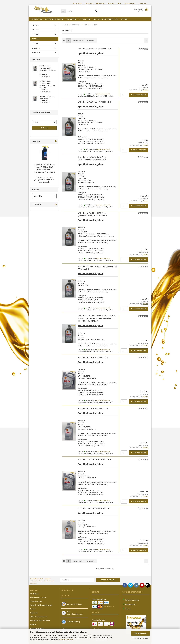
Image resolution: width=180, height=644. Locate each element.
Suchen (111, 3)
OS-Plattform (35, 594)
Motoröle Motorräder (54, 19)
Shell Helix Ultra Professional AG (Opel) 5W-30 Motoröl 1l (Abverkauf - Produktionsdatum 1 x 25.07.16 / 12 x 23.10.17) (97, 318)
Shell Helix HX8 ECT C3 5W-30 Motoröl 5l (95, 460)
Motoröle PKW (36, 19)
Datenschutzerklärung (66, 640)
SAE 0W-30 (36, 30)
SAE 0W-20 (36, 25)
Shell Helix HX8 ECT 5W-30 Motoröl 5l (93, 358)
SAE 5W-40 (36, 43)
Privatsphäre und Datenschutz (40, 621)
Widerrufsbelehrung (74, 622)
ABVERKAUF (78, 3)
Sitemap (33, 625)
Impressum (34, 613)
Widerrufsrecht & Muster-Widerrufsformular (39, 599)
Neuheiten (100, 3)
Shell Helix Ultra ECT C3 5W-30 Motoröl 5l (95, 49)
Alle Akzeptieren (141, 633)
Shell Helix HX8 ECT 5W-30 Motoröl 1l (93, 409)
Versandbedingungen (99, 620)
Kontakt (33, 609)
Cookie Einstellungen (37, 628)
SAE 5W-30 (36, 39)
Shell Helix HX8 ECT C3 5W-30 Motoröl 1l (95, 508)
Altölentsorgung (130, 604)
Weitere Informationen (141, 638)
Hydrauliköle (85, 19)
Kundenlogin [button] (129, 3)
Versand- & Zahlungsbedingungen (41, 605)
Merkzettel (142, 3)
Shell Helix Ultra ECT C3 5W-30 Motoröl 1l (95, 102)
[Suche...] (64, 11)
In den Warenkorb (138, 95)
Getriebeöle (71, 19)
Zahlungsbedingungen (99, 599)
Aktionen (89, 3)
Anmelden (44, 128)
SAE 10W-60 (36, 53)
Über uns (128, 609)
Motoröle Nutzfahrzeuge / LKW (106, 19)
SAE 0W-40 (36, 34)
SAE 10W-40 (36, 48)
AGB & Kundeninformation (39, 617)
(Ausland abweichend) (103, 94)
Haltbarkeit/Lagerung (132, 600)
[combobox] (78, 41)
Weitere (124, 19)
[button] (119, 3)
